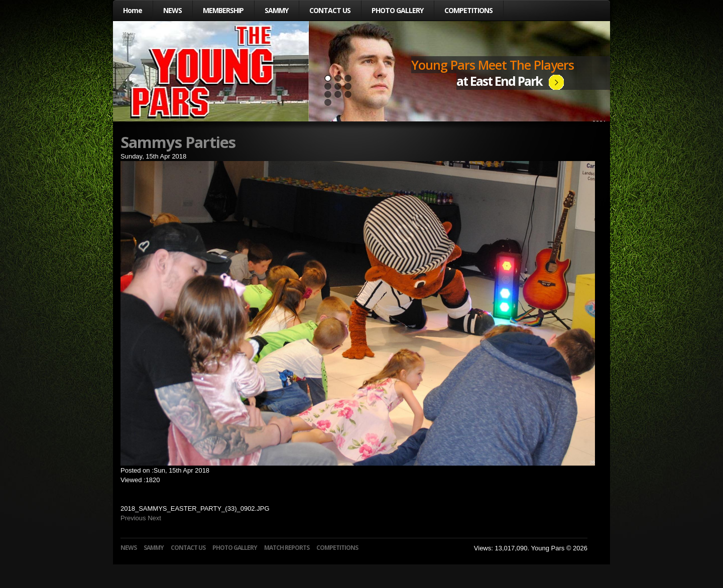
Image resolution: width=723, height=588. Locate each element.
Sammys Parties (178, 142)
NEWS (172, 10)
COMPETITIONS (468, 10)
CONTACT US (330, 10)
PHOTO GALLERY (397, 10)
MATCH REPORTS (287, 548)
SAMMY (276, 10)
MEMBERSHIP (223, 10)
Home (133, 10)
